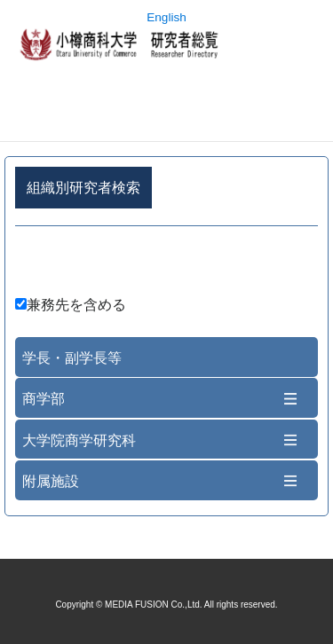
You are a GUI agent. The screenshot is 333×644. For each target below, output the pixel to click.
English (166, 17)
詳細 (166, 264)
